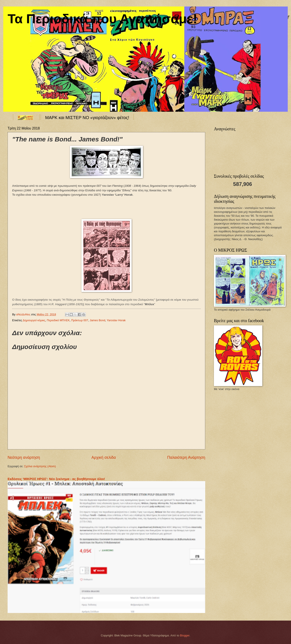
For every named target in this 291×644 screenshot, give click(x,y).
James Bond (98, 320)
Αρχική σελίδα (104, 457)
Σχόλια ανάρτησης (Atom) (40, 466)
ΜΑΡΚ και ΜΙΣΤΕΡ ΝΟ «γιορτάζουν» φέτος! (87, 118)
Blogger (185, 635)
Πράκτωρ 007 (80, 320)
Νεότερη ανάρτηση (24, 457)
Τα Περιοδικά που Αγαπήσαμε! (102, 19)
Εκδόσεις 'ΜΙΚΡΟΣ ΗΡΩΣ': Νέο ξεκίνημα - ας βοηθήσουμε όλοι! (56, 479)
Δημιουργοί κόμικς (34, 320)
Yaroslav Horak (116, 320)
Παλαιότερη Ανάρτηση (186, 457)
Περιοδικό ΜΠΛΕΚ (58, 320)
